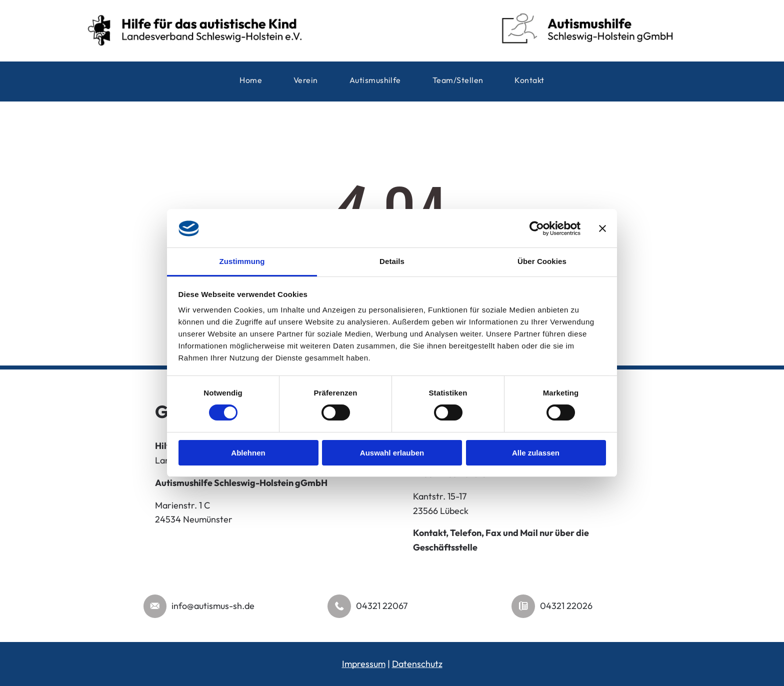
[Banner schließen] (602, 228)
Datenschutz (417, 664)
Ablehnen (248, 453)
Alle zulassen (536, 453)
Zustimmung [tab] (242, 261)
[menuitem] (251, 81)
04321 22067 (382, 606)
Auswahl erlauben (392, 453)
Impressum (364, 664)
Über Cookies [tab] (542, 261)
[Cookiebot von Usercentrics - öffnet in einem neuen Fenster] (537, 228)
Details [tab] (392, 261)
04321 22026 (566, 606)
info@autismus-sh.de (213, 606)
